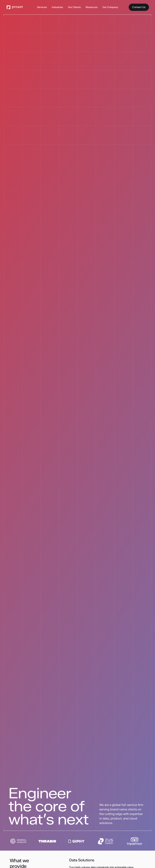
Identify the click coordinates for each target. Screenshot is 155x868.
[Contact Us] (139, 7)
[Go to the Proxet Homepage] (15, 7)
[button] (42, 7)
